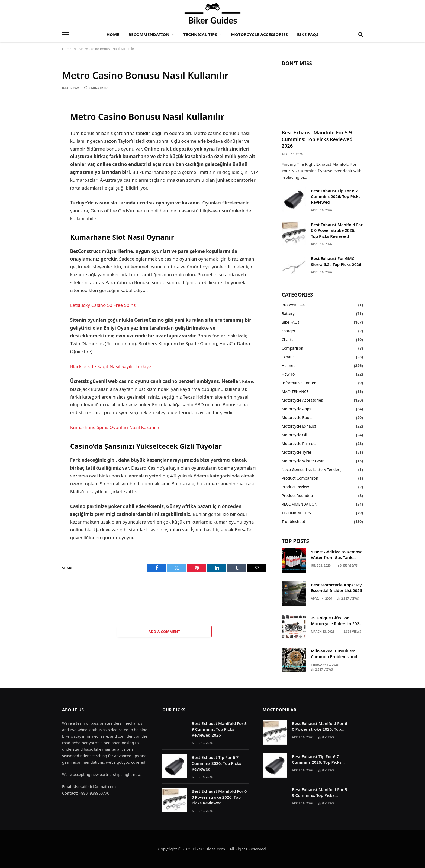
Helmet (288, 365)
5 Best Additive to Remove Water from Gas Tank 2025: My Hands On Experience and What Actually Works (337, 555)
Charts (287, 339)
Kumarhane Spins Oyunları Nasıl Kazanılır (115, 427)
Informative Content (300, 383)
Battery (288, 313)
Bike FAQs (308, 34)
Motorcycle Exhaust (299, 426)
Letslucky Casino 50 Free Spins (103, 305)
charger (289, 331)
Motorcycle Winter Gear (303, 461)
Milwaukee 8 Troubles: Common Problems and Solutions (334, 654)
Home (113, 34)
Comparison (292, 348)
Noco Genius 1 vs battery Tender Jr (312, 469)
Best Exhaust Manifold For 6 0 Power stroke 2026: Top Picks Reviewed (337, 230)
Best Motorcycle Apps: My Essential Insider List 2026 (336, 588)
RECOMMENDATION (149, 34)
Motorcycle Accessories (260, 34)
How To (288, 374)
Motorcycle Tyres (297, 452)
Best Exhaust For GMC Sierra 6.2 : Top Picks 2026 (336, 261)
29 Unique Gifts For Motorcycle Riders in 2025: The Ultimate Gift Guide (337, 621)
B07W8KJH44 (293, 305)
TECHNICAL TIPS (200, 34)
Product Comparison (300, 478)
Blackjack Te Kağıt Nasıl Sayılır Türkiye (111, 366)
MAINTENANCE (295, 391)
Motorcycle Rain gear (300, 443)
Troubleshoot (293, 521)
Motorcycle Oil (294, 435)
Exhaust (289, 357)
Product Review (295, 487)
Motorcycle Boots (297, 417)
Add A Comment (164, 632)
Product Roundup (297, 495)
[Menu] (66, 35)
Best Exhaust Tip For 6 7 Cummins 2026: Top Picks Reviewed (336, 196)
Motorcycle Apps (296, 409)
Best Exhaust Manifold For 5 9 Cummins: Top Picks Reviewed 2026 (317, 139)
